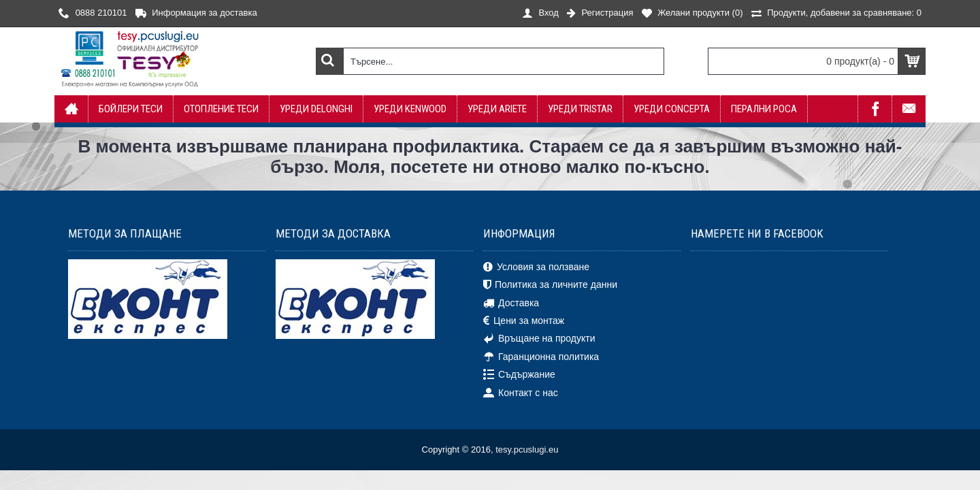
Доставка (511, 303)
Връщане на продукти (539, 339)
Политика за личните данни (550, 285)
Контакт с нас (521, 393)
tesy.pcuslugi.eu (527, 450)
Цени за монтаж (524, 321)
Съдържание (519, 375)
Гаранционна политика (541, 357)
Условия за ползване (536, 267)
